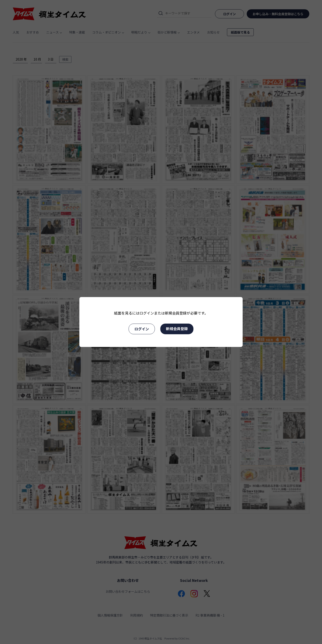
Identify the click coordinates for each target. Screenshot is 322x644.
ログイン (142, 329)
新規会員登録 (177, 329)
